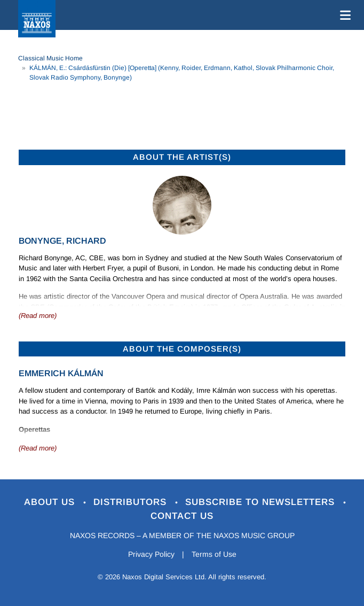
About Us (51, 502)
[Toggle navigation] (343, 15)
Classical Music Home (50, 58)
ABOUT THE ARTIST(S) (182, 157)
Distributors (132, 502)
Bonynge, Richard (62, 241)
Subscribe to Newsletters (262, 502)
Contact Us (182, 516)
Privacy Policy (151, 554)
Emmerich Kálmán (61, 373)
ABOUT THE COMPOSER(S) (182, 349)
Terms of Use (214, 554)
